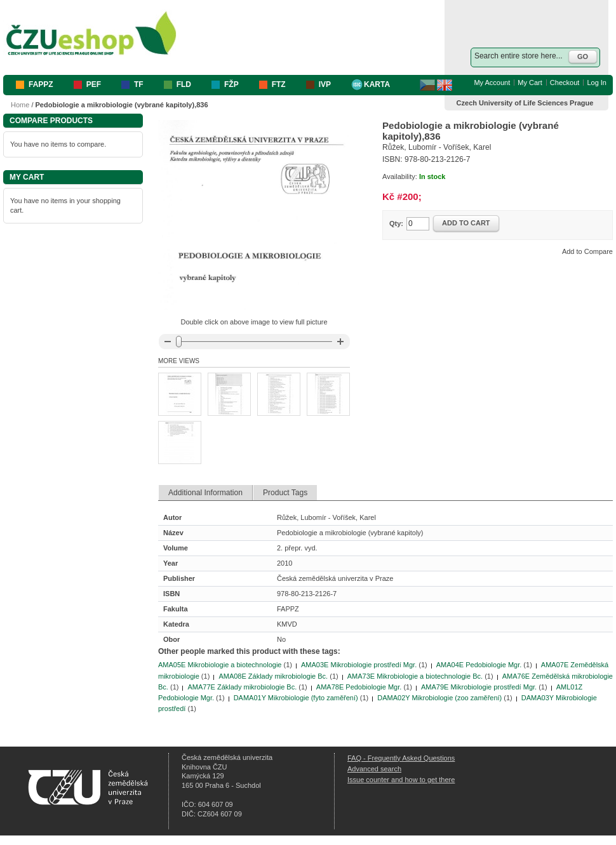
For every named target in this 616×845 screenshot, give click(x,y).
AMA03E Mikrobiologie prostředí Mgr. (359, 665)
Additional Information (205, 493)
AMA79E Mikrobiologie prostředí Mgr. (479, 687)
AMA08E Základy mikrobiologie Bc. (273, 676)
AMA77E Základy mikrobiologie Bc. (242, 687)
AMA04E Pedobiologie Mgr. (479, 665)
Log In (597, 83)
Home (20, 105)
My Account (492, 83)
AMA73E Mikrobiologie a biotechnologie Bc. (415, 676)
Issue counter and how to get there (401, 780)
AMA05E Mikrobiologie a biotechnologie (220, 665)
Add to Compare (587, 251)
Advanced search (374, 769)
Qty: (396, 223)
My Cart (530, 83)
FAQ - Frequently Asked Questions (401, 758)
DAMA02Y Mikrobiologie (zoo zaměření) (439, 698)
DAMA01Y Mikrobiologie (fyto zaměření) (296, 698)
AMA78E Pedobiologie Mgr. (359, 687)
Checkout (565, 83)
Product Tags (285, 493)
